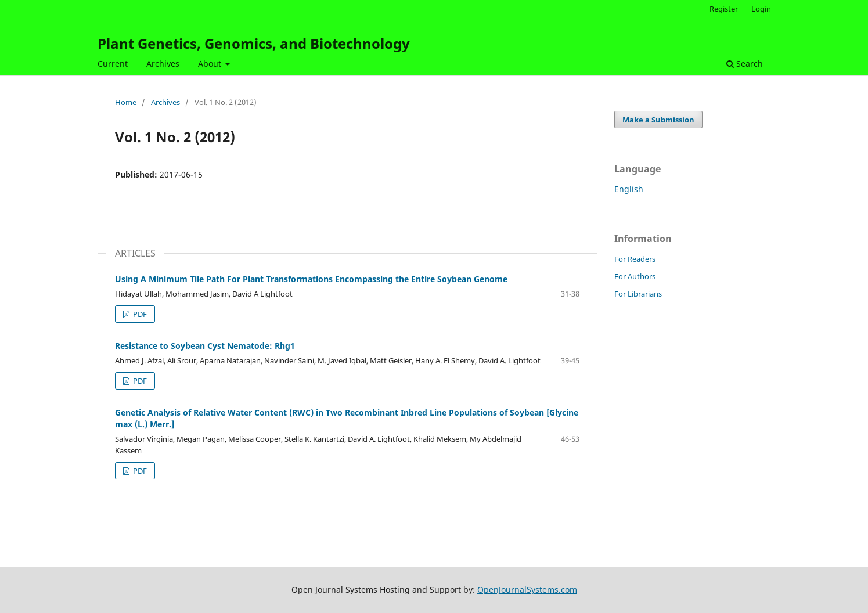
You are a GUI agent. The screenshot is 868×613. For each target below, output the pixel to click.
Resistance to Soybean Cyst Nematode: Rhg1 (205, 346)
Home (126, 102)
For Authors (635, 276)
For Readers (635, 259)
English (629, 189)
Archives (163, 64)
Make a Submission (658, 120)
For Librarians (638, 294)
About (211, 64)
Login (761, 9)
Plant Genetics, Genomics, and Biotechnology (254, 43)
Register (724, 9)
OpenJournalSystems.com (527, 589)
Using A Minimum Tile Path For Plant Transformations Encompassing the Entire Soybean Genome (311, 279)
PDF (139, 314)
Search (745, 64)
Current (113, 64)
